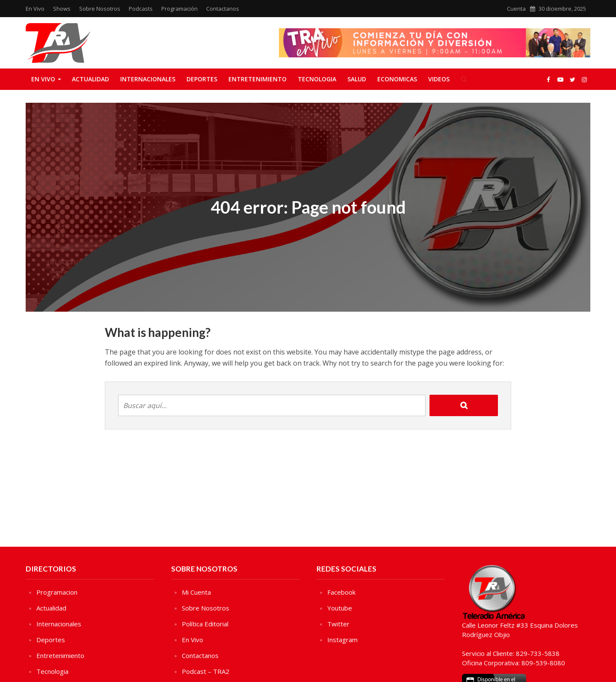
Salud (357, 79)
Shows (62, 9)
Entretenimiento (258, 79)
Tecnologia (317, 79)
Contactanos (223, 9)
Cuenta (516, 9)
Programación (179, 9)
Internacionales (148, 79)
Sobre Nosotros (100, 9)
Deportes (202, 79)
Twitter (338, 624)
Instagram (342, 640)
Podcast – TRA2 (206, 671)
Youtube (340, 608)
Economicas (397, 79)
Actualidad (90, 79)
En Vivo (35, 9)
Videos (439, 79)
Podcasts (141, 9)
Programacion (57, 592)
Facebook (341, 592)
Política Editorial (205, 624)
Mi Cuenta (196, 592)
